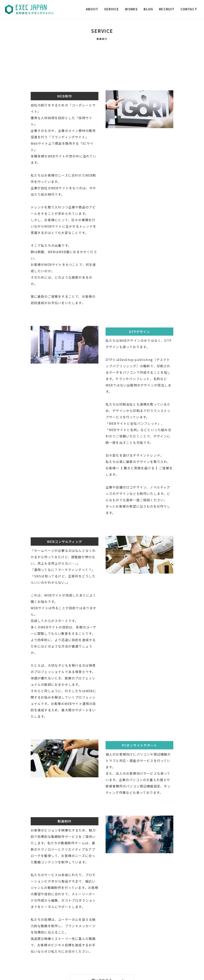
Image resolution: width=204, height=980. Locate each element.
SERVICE (112, 9)
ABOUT (92, 9)
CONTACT (189, 9)
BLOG (148, 9)
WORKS (131, 9)
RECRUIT (167, 9)
